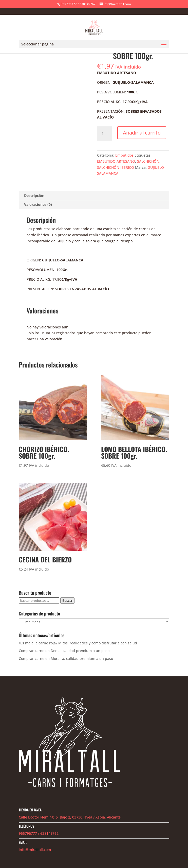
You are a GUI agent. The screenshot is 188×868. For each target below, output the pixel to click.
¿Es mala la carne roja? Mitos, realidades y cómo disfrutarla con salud (78, 643)
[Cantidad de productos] (105, 133)
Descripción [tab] (34, 196)
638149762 (49, 833)
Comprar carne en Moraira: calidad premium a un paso (66, 658)
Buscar (67, 600)
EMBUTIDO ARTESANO (116, 161)
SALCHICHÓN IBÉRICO (116, 167)
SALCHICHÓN (148, 161)
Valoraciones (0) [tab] (38, 204)
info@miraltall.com (35, 850)
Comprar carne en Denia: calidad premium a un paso (64, 651)
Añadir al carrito (142, 133)
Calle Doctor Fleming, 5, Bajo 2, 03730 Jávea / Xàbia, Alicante (70, 817)
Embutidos (124, 155)
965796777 (28, 833)
